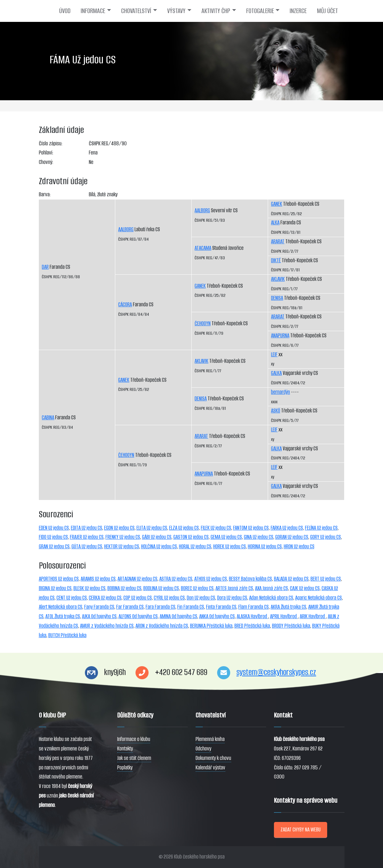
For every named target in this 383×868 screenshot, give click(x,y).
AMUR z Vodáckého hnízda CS (107, 626)
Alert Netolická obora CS (61, 607)
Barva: (45, 194)
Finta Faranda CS (221, 607)
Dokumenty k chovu (213, 758)
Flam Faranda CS (254, 607)
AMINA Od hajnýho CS (178, 616)
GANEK (124, 380)
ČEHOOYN (126, 455)
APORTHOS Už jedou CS (59, 579)
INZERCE (298, 11)
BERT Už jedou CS (326, 579)
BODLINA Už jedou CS (161, 588)
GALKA (276, 373)
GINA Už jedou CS (259, 537)
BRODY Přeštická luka (291, 626)
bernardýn (280, 392)
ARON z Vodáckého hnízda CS (162, 626)
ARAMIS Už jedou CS (98, 579)
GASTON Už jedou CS (191, 537)
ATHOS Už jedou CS (211, 579)
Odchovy (203, 749)
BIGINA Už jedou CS (55, 588)
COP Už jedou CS (138, 598)
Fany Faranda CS (99, 607)
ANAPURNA (204, 474)
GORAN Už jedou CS (292, 537)
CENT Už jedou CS (72, 598)
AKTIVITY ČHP (216, 11)
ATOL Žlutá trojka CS (63, 616)
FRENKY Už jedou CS (123, 537)
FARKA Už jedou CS (287, 528)
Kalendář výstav (210, 768)
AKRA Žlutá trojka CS (288, 607)
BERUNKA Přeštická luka (211, 626)
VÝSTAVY (176, 11)
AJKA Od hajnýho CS (99, 616)
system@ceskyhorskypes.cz (276, 672)
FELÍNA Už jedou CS (321, 528)
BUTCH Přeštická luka (67, 635)
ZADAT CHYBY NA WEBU (301, 830)
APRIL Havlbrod (284, 616)
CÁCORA (125, 305)
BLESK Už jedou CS (89, 588)
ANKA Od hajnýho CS (217, 616)
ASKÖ (276, 411)
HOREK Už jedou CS (230, 547)
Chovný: (46, 162)
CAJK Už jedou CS (305, 588)
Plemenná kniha (210, 739)
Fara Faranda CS (160, 607)
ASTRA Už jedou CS (176, 579)
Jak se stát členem (134, 758)
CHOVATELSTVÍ (136, 11)
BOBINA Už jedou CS (124, 588)
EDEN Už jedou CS (54, 528)
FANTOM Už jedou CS (251, 528)
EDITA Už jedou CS (87, 528)
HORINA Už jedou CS (265, 547)
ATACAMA (203, 248)
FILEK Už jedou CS (216, 528)
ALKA (275, 223)
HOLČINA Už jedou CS (159, 547)
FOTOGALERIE (260, 11)
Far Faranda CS (130, 607)
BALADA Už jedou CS (291, 579)
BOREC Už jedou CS (197, 588)
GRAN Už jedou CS (54, 547)
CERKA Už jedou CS (105, 598)
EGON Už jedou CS (119, 528)
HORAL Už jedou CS (195, 547)
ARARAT (201, 436)
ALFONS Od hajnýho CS (138, 616)
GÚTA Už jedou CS (87, 547)
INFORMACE (93, 11)
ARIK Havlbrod (313, 616)
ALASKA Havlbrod (252, 616)
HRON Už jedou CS (299, 547)
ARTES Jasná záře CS (234, 588)
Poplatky (125, 768)
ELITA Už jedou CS (152, 528)
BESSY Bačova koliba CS (250, 579)
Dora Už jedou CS (232, 598)
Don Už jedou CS (201, 598)
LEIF (274, 354)
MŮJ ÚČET (327, 11)
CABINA (48, 418)
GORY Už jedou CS (326, 537)
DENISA (201, 399)
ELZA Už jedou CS (184, 528)
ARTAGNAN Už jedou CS (137, 579)
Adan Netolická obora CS (271, 598)
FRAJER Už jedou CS (87, 537)
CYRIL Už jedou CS (169, 598)
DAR (45, 267)
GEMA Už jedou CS (226, 537)
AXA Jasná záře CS (271, 588)
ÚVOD (65, 11)
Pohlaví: (46, 153)
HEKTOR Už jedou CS (122, 547)
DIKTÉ (276, 260)
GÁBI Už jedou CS (157, 537)
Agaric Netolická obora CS (319, 598)
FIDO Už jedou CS (53, 537)
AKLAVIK (201, 361)
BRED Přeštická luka (252, 626)
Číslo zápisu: (51, 144)
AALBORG (126, 229)
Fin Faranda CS (191, 607)
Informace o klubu (134, 739)
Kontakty (125, 749)
